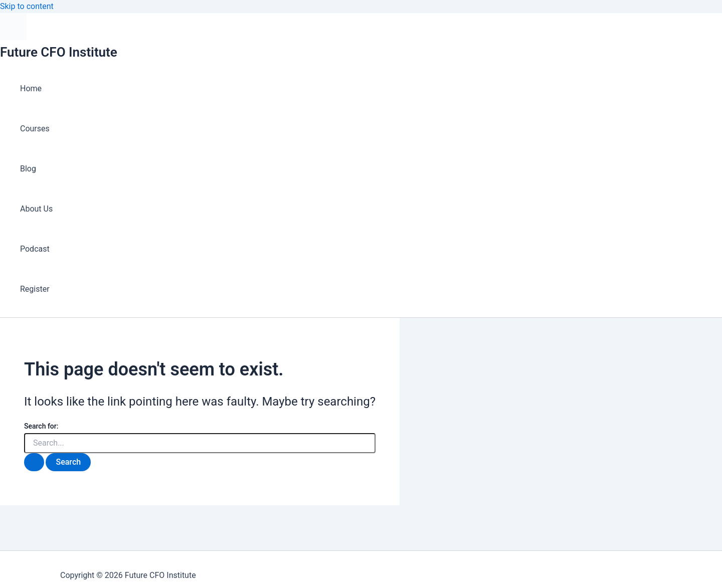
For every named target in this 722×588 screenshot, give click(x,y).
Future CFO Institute (59, 52)
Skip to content (27, 6)
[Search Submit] (34, 462)
